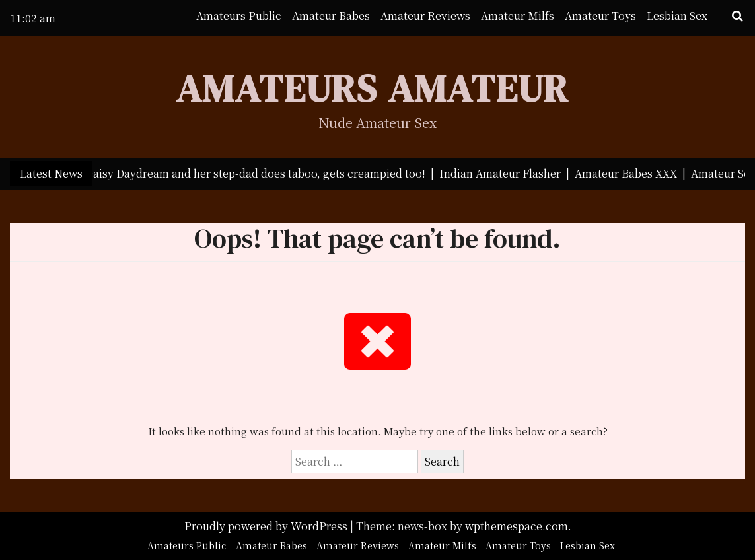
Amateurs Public (239, 16)
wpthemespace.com (517, 526)
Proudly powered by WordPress (267, 526)
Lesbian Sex (677, 16)
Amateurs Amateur (372, 88)
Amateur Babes (331, 16)
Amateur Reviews (425, 16)
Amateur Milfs (518, 16)
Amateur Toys (600, 16)
